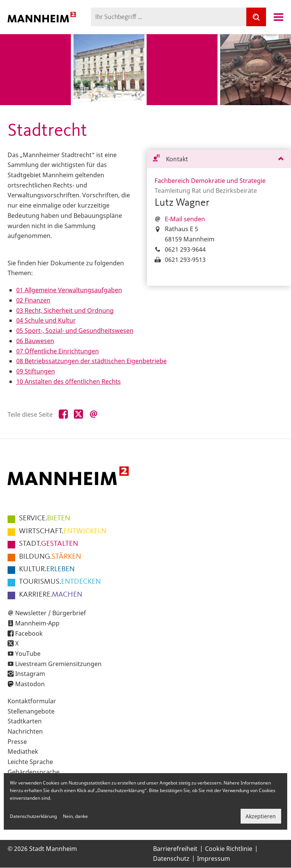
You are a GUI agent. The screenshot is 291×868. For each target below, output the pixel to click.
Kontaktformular (32, 701)
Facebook (29, 633)
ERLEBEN (47, 569)
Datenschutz (171, 859)
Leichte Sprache (30, 762)
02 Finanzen (33, 300)
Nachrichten (25, 731)
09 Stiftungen (36, 371)
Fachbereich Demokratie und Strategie (210, 181)
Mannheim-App (37, 623)
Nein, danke (75, 816)
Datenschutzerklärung (33, 816)
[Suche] (256, 17)
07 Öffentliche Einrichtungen (58, 351)
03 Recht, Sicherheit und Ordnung (65, 310)
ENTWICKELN (63, 531)
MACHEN (51, 595)
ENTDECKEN (60, 582)
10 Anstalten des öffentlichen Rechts (69, 381)
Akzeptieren (261, 816)
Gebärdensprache (34, 772)
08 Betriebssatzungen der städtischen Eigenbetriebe (92, 361)
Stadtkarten (25, 721)
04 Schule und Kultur (46, 320)
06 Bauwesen (35, 341)
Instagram (30, 674)
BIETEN (45, 518)
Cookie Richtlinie (229, 849)
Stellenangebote (31, 711)
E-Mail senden (185, 219)
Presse (17, 742)
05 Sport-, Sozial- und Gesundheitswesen (75, 331)
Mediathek (23, 751)
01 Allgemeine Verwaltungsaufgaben (69, 290)
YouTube (28, 654)
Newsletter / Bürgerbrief (51, 613)
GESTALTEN (48, 544)
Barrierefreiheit (175, 849)
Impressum (214, 859)
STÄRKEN (50, 557)
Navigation (278, 17)
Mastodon (30, 684)
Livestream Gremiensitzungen (58, 664)
